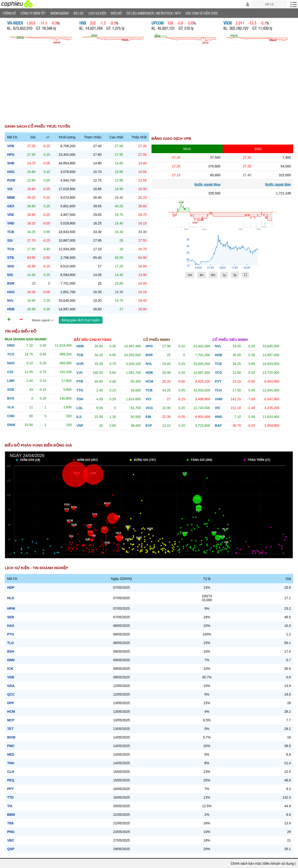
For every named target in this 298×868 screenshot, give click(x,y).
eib (148, 417)
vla (11, 407)
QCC (11, 694)
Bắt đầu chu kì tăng (93, 340)
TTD (10, 797)
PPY (11, 789)
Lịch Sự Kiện (97, 13)
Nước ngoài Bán (278, 184)
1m (190, 275)
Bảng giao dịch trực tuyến (81, 320)
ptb (80, 381)
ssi (10, 240)
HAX (11, 626)
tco (11, 354)
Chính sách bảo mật (246, 863)
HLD (11, 598)
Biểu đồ (116, 13)
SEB (11, 617)
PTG (11, 634)
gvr (80, 364)
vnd (11, 223)
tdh (80, 399)
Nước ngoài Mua (207, 184)
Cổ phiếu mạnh (156, 340)
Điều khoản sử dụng (279, 863)
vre (11, 215)
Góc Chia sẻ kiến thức (202, 13)
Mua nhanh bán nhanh (26, 339)
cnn (11, 416)
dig (10, 275)
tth (80, 390)
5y (235, 275)
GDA (11, 686)
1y (224, 275)
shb (11, 163)
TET (10, 729)
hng (11, 345)
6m (213, 275)
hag (11, 292)
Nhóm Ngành (60, 13)
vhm (219, 399)
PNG (11, 832)
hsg (11, 172)
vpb (11, 146)
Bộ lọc (79, 13)
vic (218, 408)
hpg (11, 155)
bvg (11, 398)
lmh (11, 381)
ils (79, 417)
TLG (11, 643)
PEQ (11, 780)
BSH (11, 651)
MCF (11, 720)
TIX (10, 806)
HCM (11, 712)
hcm (149, 381)
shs (11, 266)
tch (11, 249)
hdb (11, 309)
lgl (80, 408)
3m (202, 275)
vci (148, 399)
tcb (11, 232)
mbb (11, 198)
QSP (11, 849)
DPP (11, 703)
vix (10, 189)
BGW (11, 737)
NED (11, 754)
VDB (11, 677)
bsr (11, 283)
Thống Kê (9, 13)
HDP (11, 587)
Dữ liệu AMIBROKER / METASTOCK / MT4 (154, 13)
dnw (11, 425)
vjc (80, 373)
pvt (218, 381)
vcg (149, 408)
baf (218, 426)
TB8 (10, 823)
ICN (10, 669)
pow (11, 180)
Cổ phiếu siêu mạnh (230, 340)
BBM (11, 815)
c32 (10, 372)
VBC (11, 840)
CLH (11, 772)
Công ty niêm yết (33, 13)
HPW (11, 608)
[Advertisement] (149, 87)
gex (11, 206)
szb (11, 390)
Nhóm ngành (43, 320)
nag (11, 363)
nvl (11, 301)
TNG (11, 763)
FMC (11, 746)
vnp (80, 426)
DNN (11, 660)
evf (149, 426)
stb (11, 258)
